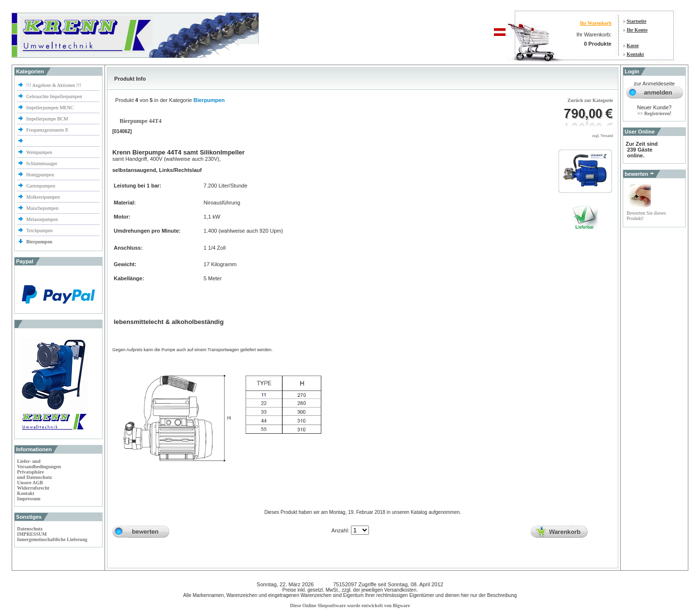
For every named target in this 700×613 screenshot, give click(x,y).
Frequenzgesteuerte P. (47, 130)
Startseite (637, 21)
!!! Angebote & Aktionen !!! (54, 85)
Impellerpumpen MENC (50, 108)
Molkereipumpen (43, 197)
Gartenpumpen (41, 186)
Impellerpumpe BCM (47, 119)
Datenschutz (30, 529)
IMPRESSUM (32, 534)
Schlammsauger (42, 163)
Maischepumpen (42, 208)
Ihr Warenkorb (596, 23)
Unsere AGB (30, 483)
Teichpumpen (39, 230)
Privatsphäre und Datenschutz (35, 475)
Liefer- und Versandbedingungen (39, 464)
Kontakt (635, 54)
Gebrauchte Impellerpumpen (54, 96)
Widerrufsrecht (33, 488)
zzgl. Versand (603, 136)
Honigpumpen (40, 175)
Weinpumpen (39, 152)
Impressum (29, 499)
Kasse (633, 45)
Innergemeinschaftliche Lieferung (52, 539)
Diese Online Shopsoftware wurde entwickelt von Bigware (350, 605)
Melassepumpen (42, 219)
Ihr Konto (637, 30)
